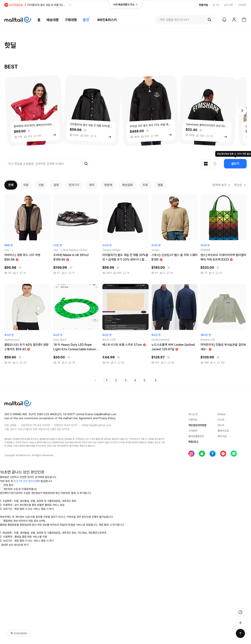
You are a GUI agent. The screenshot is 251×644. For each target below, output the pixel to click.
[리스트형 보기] (215, 164)
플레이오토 (223, 431)
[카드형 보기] (206, 164)
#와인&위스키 (107, 20)
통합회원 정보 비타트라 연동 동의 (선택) (23, 521)
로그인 (216, 5)
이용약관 (193, 420)
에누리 (221, 425)
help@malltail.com (100, 425)
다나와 (221, 420)
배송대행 (53, 20)
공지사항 (228, 5)
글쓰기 (235, 164)
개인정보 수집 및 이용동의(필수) (18, 489)
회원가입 (203, 5)
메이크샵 (222, 436)
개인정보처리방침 (197, 425)
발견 (86, 20)
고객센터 (242, 5)
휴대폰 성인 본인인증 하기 (15, 545)
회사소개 (193, 414)
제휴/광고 (193, 442)
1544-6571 (71, 425)
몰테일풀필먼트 (196, 436)
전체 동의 (7, 485)
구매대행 (71, 20)
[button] (242, 111)
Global (221, 414)
